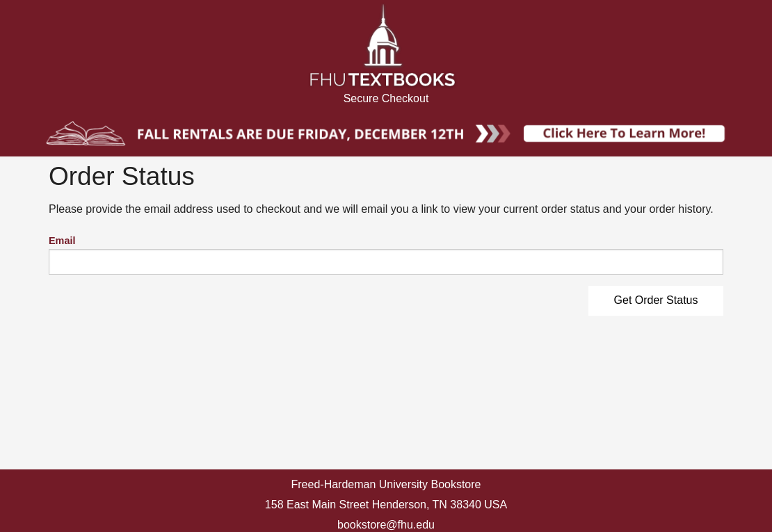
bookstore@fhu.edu (386, 525)
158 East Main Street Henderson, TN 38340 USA (386, 505)
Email (62, 241)
